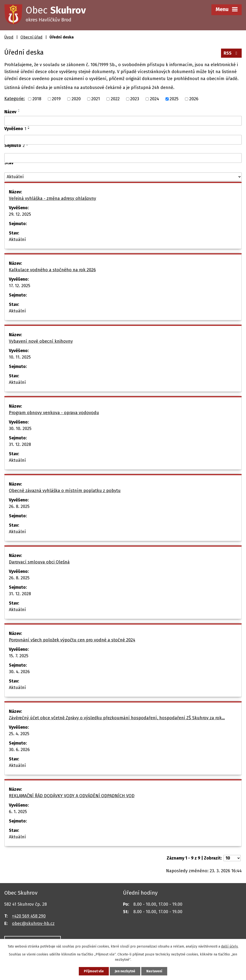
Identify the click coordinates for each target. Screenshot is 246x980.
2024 (154, 99)
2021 (96, 99)
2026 (194, 99)
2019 (56, 99)
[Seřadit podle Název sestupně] (19, 112)
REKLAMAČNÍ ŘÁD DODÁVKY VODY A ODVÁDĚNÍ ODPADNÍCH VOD (72, 796)
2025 (174, 99)
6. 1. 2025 (18, 812)
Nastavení (154, 971)
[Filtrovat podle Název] (123, 121)
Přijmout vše (94, 971)
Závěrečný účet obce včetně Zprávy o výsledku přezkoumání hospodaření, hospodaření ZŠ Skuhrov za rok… (117, 718)
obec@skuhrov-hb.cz (33, 923)
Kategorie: (15, 99)
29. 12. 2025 (20, 214)
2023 (135, 99)
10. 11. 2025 (20, 357)
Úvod (9, 37)
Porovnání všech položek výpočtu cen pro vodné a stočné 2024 (72, 640)
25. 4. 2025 (19, 734)
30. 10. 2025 (20, 429)
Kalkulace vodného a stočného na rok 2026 (52, 270)
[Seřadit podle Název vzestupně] (19, 110)
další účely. (230, 946)
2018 (37, 99)
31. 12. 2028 (20, 444)
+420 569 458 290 (29, 916)
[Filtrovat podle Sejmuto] (123, 158)
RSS (231, 53)
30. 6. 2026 (19, 750)
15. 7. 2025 (19, 656)
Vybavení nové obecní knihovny (41, 341)
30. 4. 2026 (19, 672)
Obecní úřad (31, 37)
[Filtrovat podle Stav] (123, 177)
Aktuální (17, 240)
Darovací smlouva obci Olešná (39, 562)
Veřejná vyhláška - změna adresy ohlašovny (52, 198)
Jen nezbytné (125, 971)
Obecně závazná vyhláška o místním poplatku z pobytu (65, 491)
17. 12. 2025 (20, 286)
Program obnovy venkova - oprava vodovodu (54, 413)
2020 (76, 99)
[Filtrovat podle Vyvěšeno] (123, 140)
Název (10, 112)
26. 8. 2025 (19, 506)
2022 (115, 99)
